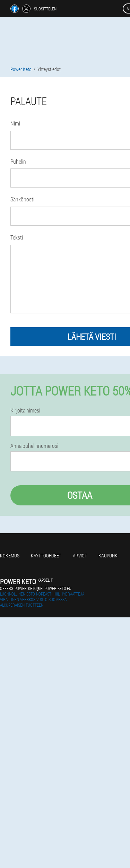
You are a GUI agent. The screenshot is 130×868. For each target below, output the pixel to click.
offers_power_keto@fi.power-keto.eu (36, 588)
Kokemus (10, 555)
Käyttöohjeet (46, 555)
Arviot (80, 555)
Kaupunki (109, 555)
